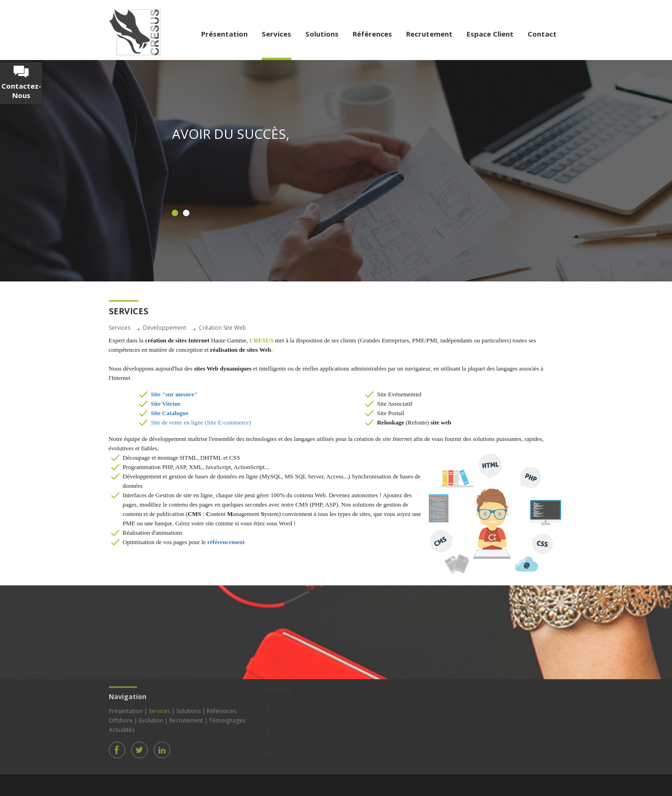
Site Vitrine (166, 404)
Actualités (122, 727)
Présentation (224, 34)
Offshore (121, 718)
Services (276, 34)
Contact (542, 34)
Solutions (322, 34)
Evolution (151, 718)
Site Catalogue (170, 413)
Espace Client (490, 34)
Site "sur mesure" (174, 394)
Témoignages (227, 718)
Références (372, 34)
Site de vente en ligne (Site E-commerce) (201, 422)
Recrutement (429, 34)
